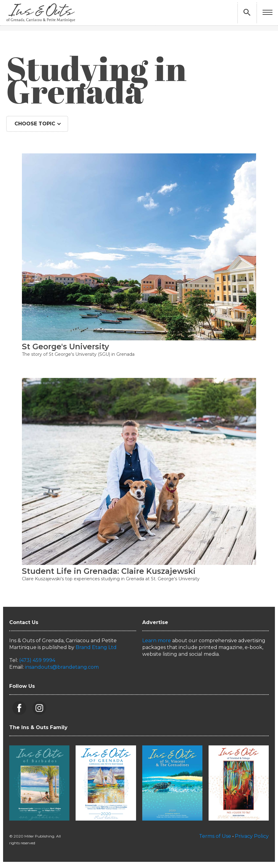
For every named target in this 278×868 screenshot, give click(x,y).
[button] (268, 13)
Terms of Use (215, 836)
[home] (41, 13)
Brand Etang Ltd (96, 647)
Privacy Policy (252, 836)
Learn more (157, 641)
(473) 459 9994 (37, 660)
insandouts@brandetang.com (62, 667)
